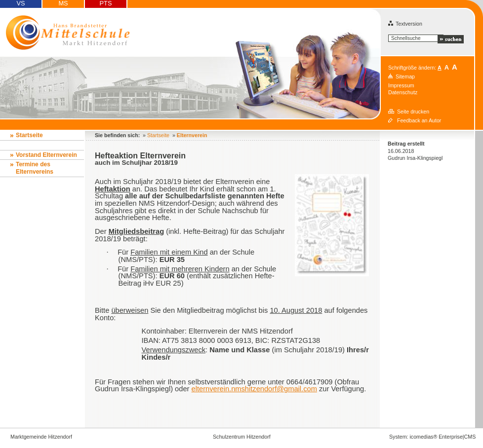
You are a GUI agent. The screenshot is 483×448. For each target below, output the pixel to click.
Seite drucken (413, 112)
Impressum (401, 85)
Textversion (405, 24)
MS (63, 3)
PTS (106, 3)
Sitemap (405, 76)
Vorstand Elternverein (46, 155)
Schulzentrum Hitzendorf (242, 437)
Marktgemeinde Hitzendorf (41, 437)
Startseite (29, 135)
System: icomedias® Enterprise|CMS (432, 437)
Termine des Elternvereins (35, 168)
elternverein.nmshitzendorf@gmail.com (254, 389)
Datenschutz (403, 92)
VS (20, 3)
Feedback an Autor (419, 120)
